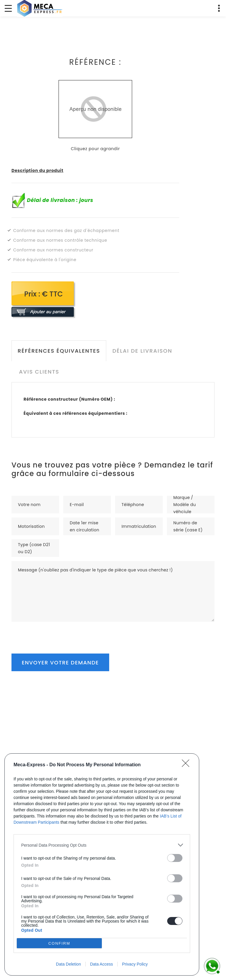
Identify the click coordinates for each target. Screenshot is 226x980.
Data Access (102, 964)
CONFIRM (59, 943)
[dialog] (102, 864)
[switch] (175, 858)
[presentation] (56, 633)
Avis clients (39, 372)
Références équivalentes (59, 351)
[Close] (187, 765)
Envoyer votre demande (60, 663)
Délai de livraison (142, 351)
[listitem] (102, 845)
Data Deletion (68, 964)
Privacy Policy (135, 964)
